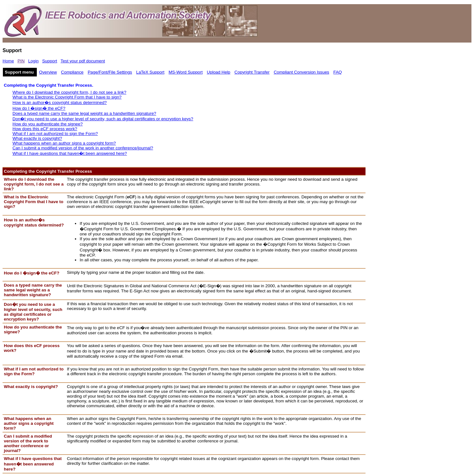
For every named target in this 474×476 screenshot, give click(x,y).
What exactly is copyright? (37, 138)
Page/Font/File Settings (110, 72)
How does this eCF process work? (45, 129)
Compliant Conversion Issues (301, 72)
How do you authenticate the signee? (48, 124)
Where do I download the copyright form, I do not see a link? (69, 92)
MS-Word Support (186, 72)
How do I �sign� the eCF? (39, 108)
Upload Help (218, 72)
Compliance (72, 72)
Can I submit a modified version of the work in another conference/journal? (83, 148)
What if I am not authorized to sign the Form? (55, 134)
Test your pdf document (83, 61)
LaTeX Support (150, 72)
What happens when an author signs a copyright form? (64, 143)
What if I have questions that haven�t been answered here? (70, 153)
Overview (48, 72)
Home (8, 61)
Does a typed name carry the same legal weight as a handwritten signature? (84, 113)
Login (33, 61)
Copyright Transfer (252, 72)
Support (50, 61)
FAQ (338, 72)
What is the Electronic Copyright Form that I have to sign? (67, 97)
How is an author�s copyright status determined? (60, 103)
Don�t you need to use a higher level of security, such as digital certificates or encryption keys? (103, 119)
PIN (21, 61)
